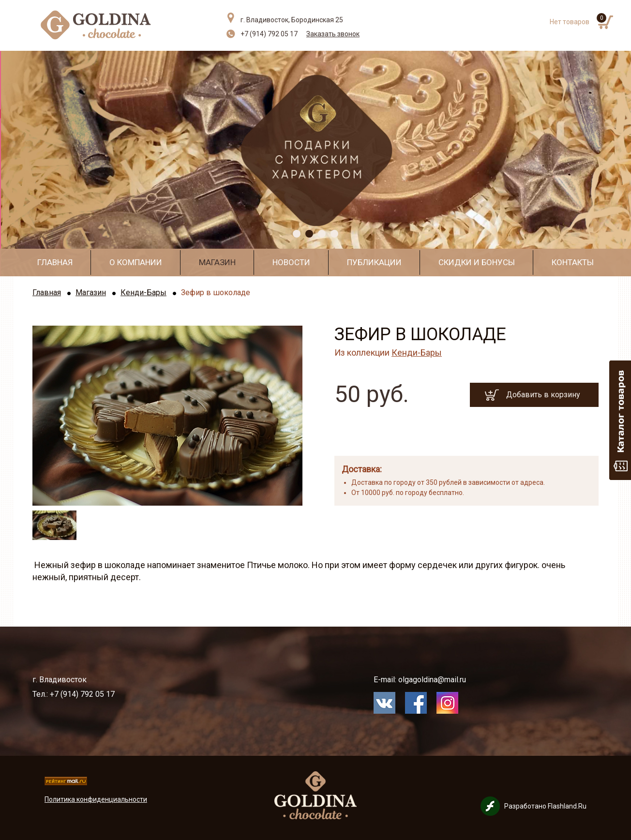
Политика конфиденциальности (96, 799)
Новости (291, 262)
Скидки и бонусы (477, 262)
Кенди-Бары (143, 292)
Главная (55, 262)
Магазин (217, 262)
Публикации (374, 262)
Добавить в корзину (543, 395)
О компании (136, 262)
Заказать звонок (333, 34)
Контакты (573, 262)
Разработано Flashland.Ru (545, 806)
